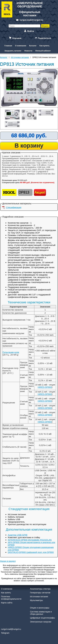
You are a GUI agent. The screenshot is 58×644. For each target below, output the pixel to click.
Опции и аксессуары (40, 608)
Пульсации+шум (11, 352)
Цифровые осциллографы (42, 618)
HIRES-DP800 (45, 387)
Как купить (44, 46)
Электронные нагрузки (41, 622)
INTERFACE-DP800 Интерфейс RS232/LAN (30, 540)
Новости (28, 51)
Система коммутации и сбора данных (41, 613)
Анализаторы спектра (40, 589)
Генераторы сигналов (40, 593)
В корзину (29, 146)
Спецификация (14, 207)
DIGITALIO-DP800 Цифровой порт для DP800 (31, 552)
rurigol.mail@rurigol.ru (31, 20)
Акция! (40, 192)
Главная (8, 46)
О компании (21, 46)
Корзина (17, 38)
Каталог (33, 46)
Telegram (5, 633)
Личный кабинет (43, 51)
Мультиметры (36, 600)
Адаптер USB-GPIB (18, 535)
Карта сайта (7, 603)
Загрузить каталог (13, 51)
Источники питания (39, 597)
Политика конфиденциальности (11, 598)
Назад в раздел (8, 561)
